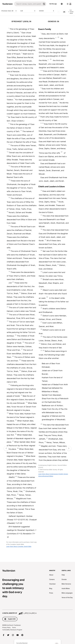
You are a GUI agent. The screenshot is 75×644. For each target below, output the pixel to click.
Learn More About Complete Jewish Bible (19, 547)
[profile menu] (69, 4)
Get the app (53, 4)
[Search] (28, 4)
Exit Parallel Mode (71, 12)
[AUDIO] (59, 12)
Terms (14, 627)
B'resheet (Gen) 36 (9, 11)
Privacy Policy (6, 627)
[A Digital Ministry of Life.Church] (37, 612)
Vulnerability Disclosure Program (12, 630)
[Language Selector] (62, 4)
